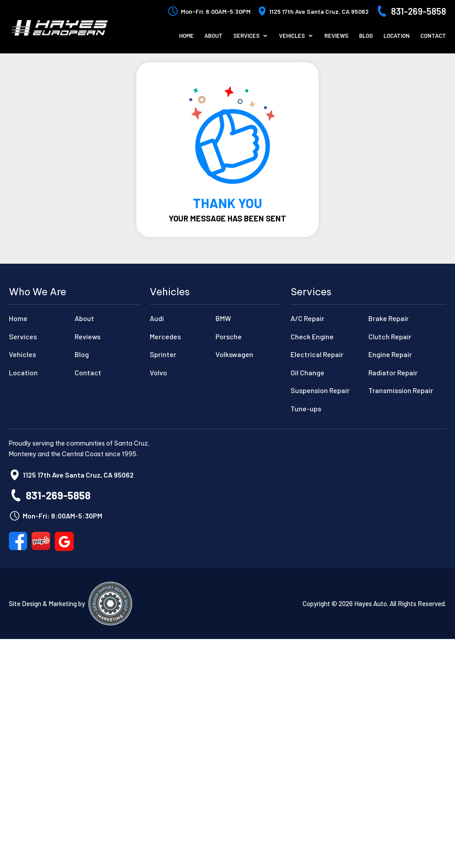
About (214, 36)
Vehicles (292, 36)
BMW (223, 318)
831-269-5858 (419, 11)
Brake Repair (389, 318)
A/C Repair (307, 318)
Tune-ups (306, 408)
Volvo (158, 372)
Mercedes (165, 336)
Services (246, 36)
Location (397, 36)
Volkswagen (234, 354)
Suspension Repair (320, 390)
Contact (433, 36)
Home (186, 36)
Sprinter (163, 354)
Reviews (336, 36)
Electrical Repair (317, 354)
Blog (366, 36)
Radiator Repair (393, 372)
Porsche (229, 336)
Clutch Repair (390, 336)
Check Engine (312, 336)
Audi (157, 318)
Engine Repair (390, 354)
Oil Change (307, 372)
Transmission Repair (401, 390)
